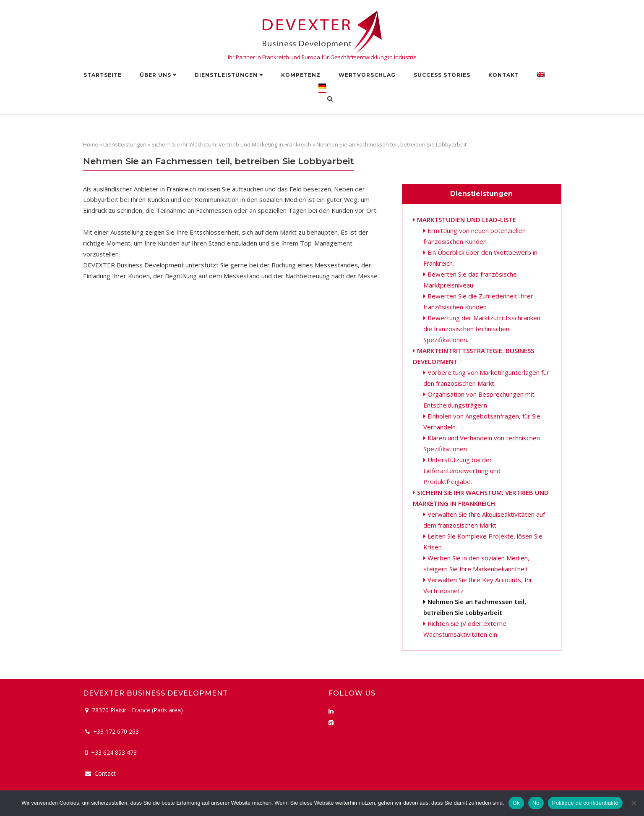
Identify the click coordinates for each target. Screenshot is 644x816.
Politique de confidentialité (585, 803)
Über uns (155, 75)
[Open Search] (330, 99)
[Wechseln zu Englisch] (541, 76)
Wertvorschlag (367, 75)
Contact (105, 773)
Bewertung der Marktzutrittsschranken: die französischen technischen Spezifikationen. (482, 329)
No (536, 803)
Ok (516, 803)
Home (91, 144)
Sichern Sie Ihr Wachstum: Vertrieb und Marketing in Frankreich (231, 144)
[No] (634, 803)
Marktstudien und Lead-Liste (467, 220)
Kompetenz (301, 75)
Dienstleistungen (226, 75)
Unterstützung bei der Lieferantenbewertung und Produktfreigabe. (462, 471)
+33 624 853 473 (114, 752)
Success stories (442, 75)
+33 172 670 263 (116, 731)
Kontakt (504, 75)
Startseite (103, 75)
